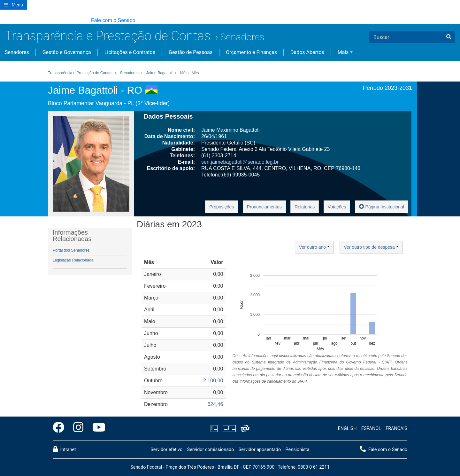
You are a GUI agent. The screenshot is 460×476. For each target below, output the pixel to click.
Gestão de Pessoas (191, 52)
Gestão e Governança (67, 52)
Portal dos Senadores (71, 250)
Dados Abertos (307, 52)
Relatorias (305, 207)
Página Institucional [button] (382, 206)
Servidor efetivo (166, 450)
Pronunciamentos (264, 207)
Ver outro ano (314, 247)
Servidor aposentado (260, 450)
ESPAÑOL (371, 429)
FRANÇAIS (396, 429)
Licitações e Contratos (130, 52)
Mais (343, 52)
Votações (337, 207)
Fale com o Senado (113, 20)
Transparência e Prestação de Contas (108, 36)
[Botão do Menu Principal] (14, 5)
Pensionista (298, 450)
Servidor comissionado (210, 450)
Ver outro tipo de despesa (371, 247)
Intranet (64, 449)
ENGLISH (347, 429)
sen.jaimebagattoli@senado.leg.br (240, 162)
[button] (3, 21)
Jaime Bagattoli (159, 73)
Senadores (242, 37)
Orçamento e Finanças (251, 52)
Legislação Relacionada (73, 260)
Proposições (222, 207)
